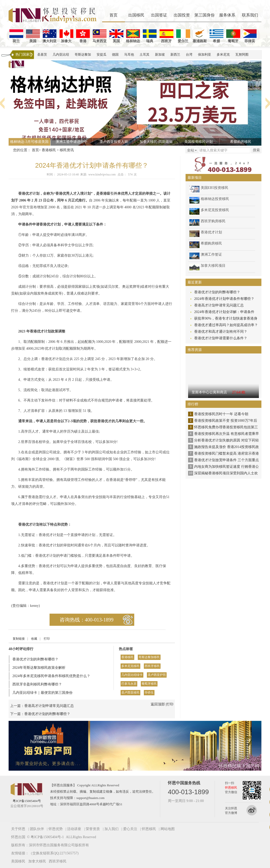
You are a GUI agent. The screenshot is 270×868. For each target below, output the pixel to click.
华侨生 (149, 693)
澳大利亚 (50, 36)
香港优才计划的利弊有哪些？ (35, 659)
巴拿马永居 (129, 684)
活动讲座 (74, 829)
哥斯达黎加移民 (149, 657)
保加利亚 (205, 54)
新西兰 (175, 54)
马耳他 (129, 54)
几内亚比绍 (61, 54)
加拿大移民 (37, 861)
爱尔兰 (183, 36)
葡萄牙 (233, 36)
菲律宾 (250, 36)
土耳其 (144, 54)
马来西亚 (100, 36)
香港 (83, 36)
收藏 (34, 639)
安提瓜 (102, 54)
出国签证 (159, 15)
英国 (116, 36)
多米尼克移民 (130, 666)
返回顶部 (158, 704)
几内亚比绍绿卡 (132, 675)
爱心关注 (130, 829)
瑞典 (150, 36)
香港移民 (49, 150)
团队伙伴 (37, 829)
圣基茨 (42, 54)
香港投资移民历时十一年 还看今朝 (221, 414)
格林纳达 (133, 36)
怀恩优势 (56, 829)
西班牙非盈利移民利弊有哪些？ (37, 684)
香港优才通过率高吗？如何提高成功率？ (226, 325)
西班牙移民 (152, 666)
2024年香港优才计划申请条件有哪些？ (224, 299)
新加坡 (160, 54)
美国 (33, 36)
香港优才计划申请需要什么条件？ (221, 338)
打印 (47, 639)
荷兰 (16, 36)
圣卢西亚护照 (157, 675)
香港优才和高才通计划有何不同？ (221, 332)
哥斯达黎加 (83, 54)
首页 (114, 15)
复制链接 (19, 639)
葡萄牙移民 (149, 684)
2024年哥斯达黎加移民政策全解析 (39, 668)
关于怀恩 (18, 829)
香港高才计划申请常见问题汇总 (49, 706)
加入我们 (111, 829)
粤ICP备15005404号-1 (47, 837)
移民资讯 (67, 150)
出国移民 (136, 15)
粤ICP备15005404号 (27, 801)
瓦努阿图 (242, 54)
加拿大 (66, 36)
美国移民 (18, 861)
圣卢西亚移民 (130, 693)
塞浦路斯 (200, 36)
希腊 (217, 36)
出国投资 (182, 15)
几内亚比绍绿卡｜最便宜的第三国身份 (42, 693)
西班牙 (166, 36)
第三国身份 (205, 15)
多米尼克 (223, 54)
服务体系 (227, 15)
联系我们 (250, 15)
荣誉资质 (93, 829)
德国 (115, 54)
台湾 (189, 54)
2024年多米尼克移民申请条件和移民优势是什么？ (51, 676)
